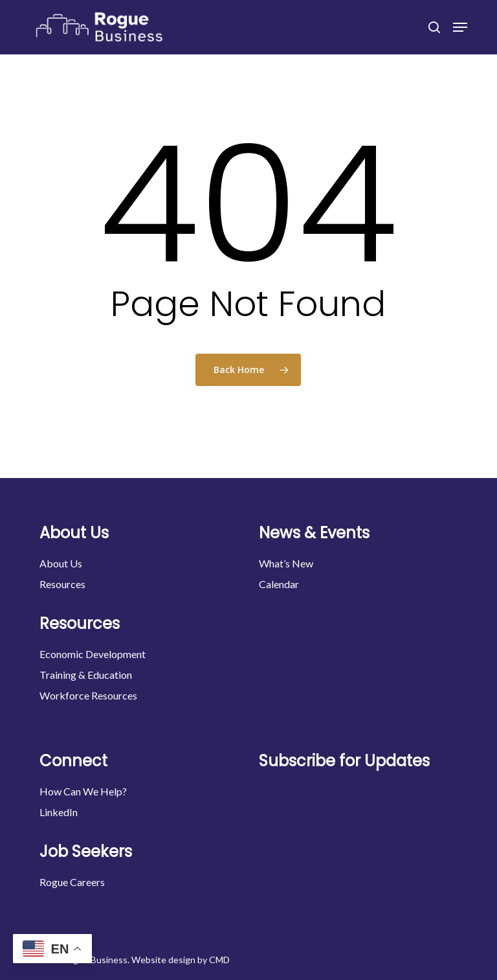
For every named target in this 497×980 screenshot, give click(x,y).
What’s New (286, 563)
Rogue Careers (72, 882)
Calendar (279, 584)
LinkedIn (59, 812)
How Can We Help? (83, 791)
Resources (62, 584)
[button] (460, 27)
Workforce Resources (88, 695)
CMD (219, 960)
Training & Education (86, 675)
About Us (61, 563)
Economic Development (93, 654)
